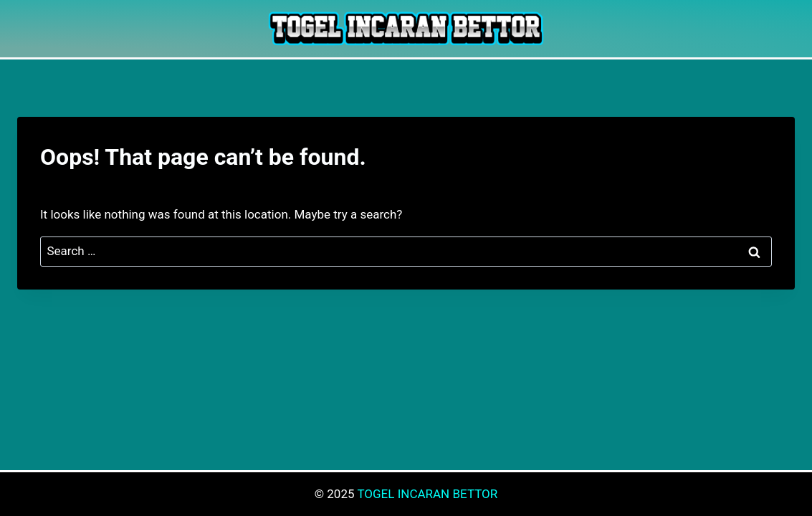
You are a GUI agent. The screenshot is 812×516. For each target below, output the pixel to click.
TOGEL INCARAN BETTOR (427, 494)
